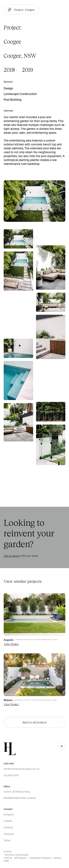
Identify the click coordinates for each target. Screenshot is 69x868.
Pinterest (8, 828)
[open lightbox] (18, 239)
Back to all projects (35, 722)
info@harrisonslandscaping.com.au (22, 769)
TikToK (7, 841)
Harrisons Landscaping (16, 855)
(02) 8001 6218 (11, 775)
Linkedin (8, 821)
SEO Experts (20, 858)
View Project (11, 644)
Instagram (9, 815)
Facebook (9, 834)
